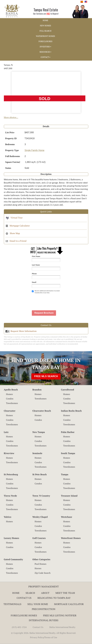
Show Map (13, 233)
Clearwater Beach (42, 411)
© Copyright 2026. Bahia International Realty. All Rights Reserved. (44, 633)
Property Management (44, 586)
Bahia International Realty (62, 627)
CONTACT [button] (45, 57)
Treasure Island (69, 496)
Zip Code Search (43, 573)
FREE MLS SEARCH (46, 376)
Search (30, 593)
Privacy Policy (37, 637)
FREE (48, 14)
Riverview (9, 453)
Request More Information (21, 331)
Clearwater (10, 411)
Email (34, 282)
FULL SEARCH (46, 31)
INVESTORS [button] (45, 47)
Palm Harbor (68, 432)
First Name (36, 256)
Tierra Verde (10, 496)
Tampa (65, 474)
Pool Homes (40, 564)
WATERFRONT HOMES (46, 36)
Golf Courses (39, 538)
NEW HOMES (45, 26)
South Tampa (68, 453)
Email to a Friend (16, 241)
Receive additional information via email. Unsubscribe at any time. (46, 292)
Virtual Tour (14, 218)
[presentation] (53, 300)
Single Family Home (35, 150)
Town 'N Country (41, 496)
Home (16, 593)
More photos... (11, 117)
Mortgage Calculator (18, 226)
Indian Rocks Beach (71, 411)
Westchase (67, 517)
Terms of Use (51, 637)
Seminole (37, 453)
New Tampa (39, 432)
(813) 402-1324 (19, 627)
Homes (9, 394)
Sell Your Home (38, 604)
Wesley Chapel (40, 517)
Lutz (6, 432)
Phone (34, 274)
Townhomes (12, 403)
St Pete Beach (39, 474)
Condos (10, 399)
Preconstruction (44, 609)
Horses (38, 568)
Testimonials (12, 604)
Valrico (8, 517)
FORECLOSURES (46, 41)
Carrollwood (68, 390)
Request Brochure (44, 313)
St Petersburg (11, 474)
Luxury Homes (11, 538)
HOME (45, 20)
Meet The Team (65, 593)
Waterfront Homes (71, 538)
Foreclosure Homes (24, 615)
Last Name (36, 265)
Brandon (37, 390)
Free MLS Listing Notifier (60, 615)
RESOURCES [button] (45, 52)
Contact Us (24, 598)
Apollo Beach (11, 390)
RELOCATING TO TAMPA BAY (54, 598)
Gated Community (13, 559)
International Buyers (44, 620)
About (45, 593)
